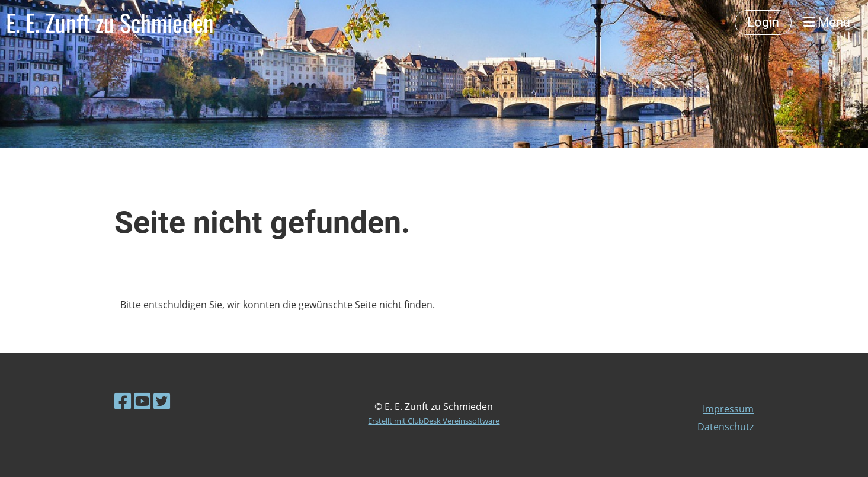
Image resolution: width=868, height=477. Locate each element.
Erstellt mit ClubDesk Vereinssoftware (434, 421)
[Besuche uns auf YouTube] (142, 401)
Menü (827, 22)
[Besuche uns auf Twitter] (162, 401)
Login (763, 22)
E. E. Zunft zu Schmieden (110, 23)
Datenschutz (726, 427)
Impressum (728, 409)
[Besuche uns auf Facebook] (123, 401)
